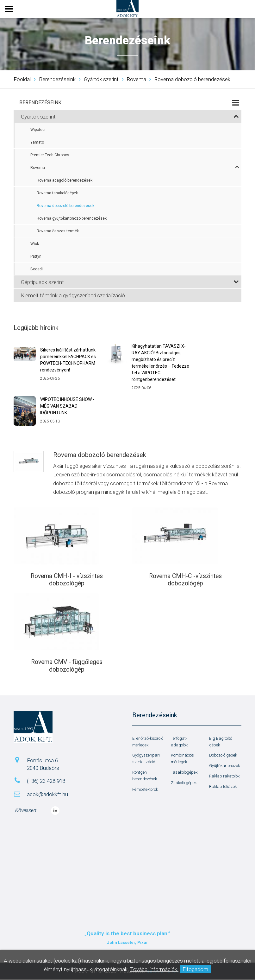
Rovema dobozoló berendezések (65, 206)
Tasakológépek (184, 773)
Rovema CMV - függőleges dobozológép (67, 667)
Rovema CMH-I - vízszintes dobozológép (67, 580)
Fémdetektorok (145, 790)
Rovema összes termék (58, 231)
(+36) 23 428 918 (46, 782)
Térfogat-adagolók (179, 743)
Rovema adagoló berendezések (65, 180)
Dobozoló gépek (223, 756)
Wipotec (37, 130)
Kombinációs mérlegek (182, 760)
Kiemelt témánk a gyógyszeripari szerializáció (73, 295)
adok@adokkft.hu (47, 795)
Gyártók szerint (130, 117)
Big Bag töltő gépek (221, 743)
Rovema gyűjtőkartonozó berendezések (72, 218)
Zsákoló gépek (184, 784)
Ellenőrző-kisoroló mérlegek (148, 743)
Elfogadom (195, 969)
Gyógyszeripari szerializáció (146, 760)
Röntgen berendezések (145, 777)
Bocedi (37, 269)
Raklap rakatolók (224, 777)
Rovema (135, 167)
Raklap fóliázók (223, 787)
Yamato (37, 142)
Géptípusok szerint (130, 282)
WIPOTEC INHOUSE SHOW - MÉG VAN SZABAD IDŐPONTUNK (67, 406)
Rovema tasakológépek (57, 193)
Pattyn (36, 256)
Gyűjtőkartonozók (224, 767)
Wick (35, 244)
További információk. (154, 969)
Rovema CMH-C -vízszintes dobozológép (185, 580)
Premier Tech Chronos (50, 155)
